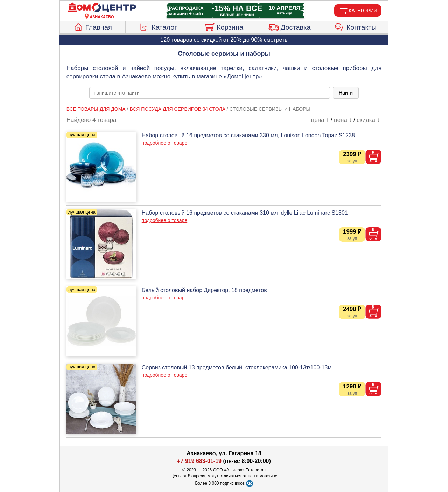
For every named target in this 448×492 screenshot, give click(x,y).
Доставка (290, 26)
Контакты (355, 26)
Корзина (224, 26)
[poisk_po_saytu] (210, 93)
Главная (93, 26)
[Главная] (102, 8)
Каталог (158, 26)
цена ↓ (343, 120)
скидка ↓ (368, 120)
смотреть (276, 40)
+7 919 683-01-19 (199, 461)
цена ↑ (320, 120)
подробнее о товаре (164, 143)
